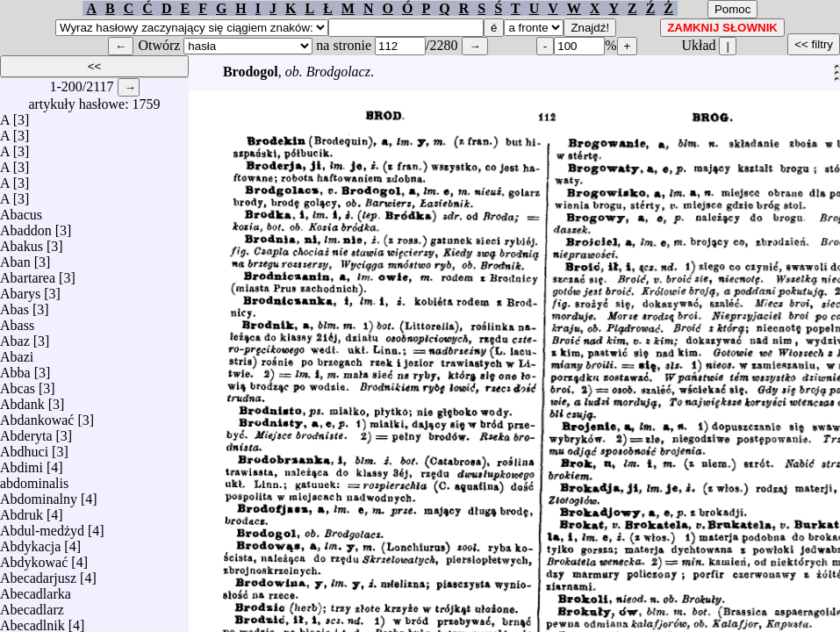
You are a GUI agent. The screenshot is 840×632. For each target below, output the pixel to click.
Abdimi (22, 463)
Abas (14, 305)
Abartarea (28, 273)
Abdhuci (24, 447)
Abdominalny (39, 495)
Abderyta (26, 431)
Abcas (18, 384)
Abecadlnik (32, 621)
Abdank (22, 400)
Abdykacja (30, 542)
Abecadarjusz (38, 574)
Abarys (20, 289)
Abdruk (22, 510)
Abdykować (34, 558)
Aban (15, 258)
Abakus (22, 242)
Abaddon (26, 226)
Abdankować (37, 416)
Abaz (15, 337)
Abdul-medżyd (42, 526)
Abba (15, 368)
